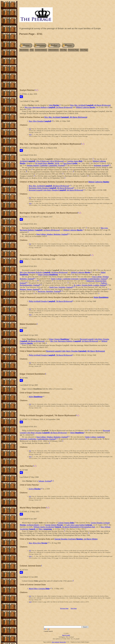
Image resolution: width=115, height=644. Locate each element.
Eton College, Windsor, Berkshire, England (52, 234)
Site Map (63, 50)
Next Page (84, 50)
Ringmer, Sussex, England (29, 289)
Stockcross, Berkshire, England (49, 291)
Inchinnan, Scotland (101, 165)
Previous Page (73, 50)
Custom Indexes (41, 50)
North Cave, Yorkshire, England (61, 287)
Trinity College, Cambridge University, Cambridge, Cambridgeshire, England (79, 279)
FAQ (32, 50)
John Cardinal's (56, 642)
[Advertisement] (66, 71)
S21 (30, 134)
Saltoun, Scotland (45, 481)
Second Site (63, 642)
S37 (30, 602)
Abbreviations (54, 50)
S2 (30, 129)
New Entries (24, 50)
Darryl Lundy (66, 635)
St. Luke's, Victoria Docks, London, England (90, 285)
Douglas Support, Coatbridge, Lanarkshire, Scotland (46, 165)
